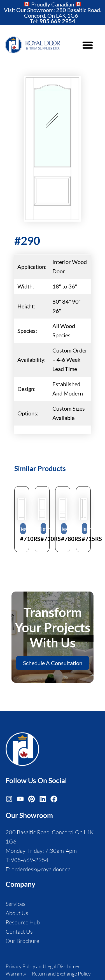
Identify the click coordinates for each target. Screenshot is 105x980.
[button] (88, 45)
